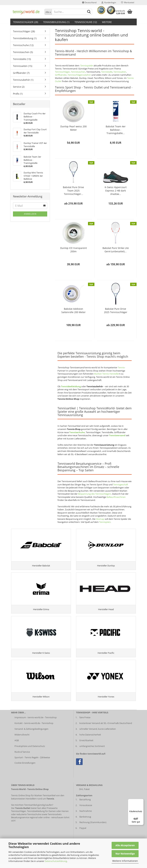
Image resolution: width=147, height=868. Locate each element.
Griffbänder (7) (21, 73)
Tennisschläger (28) (26, 22)
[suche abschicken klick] (89, 12)
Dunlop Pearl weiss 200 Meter (73, 128)
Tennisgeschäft (121, 484)
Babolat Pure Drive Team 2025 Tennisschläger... (73, 191)
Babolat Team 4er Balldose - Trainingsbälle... (116, 130)
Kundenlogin (109, 2)
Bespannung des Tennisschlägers (95, 494)
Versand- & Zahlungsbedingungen (31, 733)
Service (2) (19, 87)
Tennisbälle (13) (22, 59)
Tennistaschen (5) (23, 52)
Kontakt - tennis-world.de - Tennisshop (34, 727)
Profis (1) (18, 94)
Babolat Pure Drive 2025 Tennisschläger (116, 310)
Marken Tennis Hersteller (107, 374)
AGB (17, 745)
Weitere (107, 22)
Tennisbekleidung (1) (56, 22)
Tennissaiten (120, 72)
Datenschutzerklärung (56, 861)
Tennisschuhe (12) (86, 22)
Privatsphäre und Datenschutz (30, 750)
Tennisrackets (55, 819)
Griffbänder (61, 75)
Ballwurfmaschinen (116, 497)
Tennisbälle (107, 72)
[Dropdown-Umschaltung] (48, 12)
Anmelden (30, 214)
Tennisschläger (62, 72)
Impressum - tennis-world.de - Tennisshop (36, 722)
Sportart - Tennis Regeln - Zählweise (32, 762)
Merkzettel (128, 2)
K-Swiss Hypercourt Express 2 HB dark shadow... (116, 191)
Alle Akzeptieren (125, 845)
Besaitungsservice (20, 822)
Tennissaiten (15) (23, 66)
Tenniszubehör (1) (23, 80)
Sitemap (100, 519)
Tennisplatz (105, 522)
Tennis (121, 367)
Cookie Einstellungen (25, 767)
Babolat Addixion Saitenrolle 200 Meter (73, 310)
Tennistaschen (78, 72)
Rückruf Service (22, 756)
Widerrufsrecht (22, 739)
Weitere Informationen (125, 861)
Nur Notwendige (125, 854)
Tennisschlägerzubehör (79, 75)
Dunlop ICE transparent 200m (73, 250)
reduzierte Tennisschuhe (29, 819)
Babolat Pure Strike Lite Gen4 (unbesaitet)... (116, 250)
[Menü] (142, 801)
